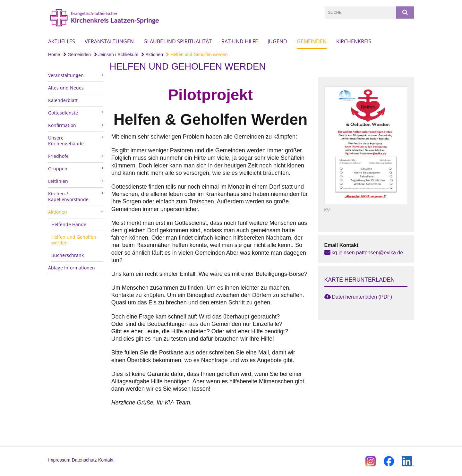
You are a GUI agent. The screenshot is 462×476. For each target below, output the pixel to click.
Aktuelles (62, 41)
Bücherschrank (68, 255)
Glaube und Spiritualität (178, 41)
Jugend (277, 41)
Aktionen (152, 55)
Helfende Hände (69, 224)
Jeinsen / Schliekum (116, 55)
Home (54, 55)
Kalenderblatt (63, 100)
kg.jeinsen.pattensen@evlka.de (368, 253)
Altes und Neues (66, 88)
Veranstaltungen (109, 41)
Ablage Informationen (72, 268)
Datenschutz (84, 460)
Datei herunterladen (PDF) (362, 297)
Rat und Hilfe (240, 41)
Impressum (59, 460)
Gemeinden (312, 41)
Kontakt (106, 460)
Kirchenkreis (354, 41)
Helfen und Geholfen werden (197, 55)
